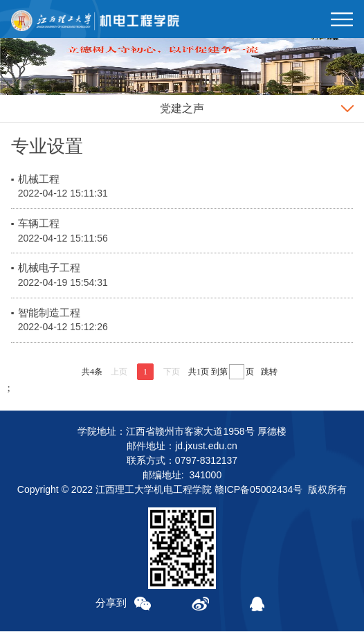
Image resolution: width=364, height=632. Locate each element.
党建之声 (182, 108)
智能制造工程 (49, 313)
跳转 (269, 372)
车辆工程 (39, 223)
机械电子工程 (49, 268)
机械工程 (39, 179)
